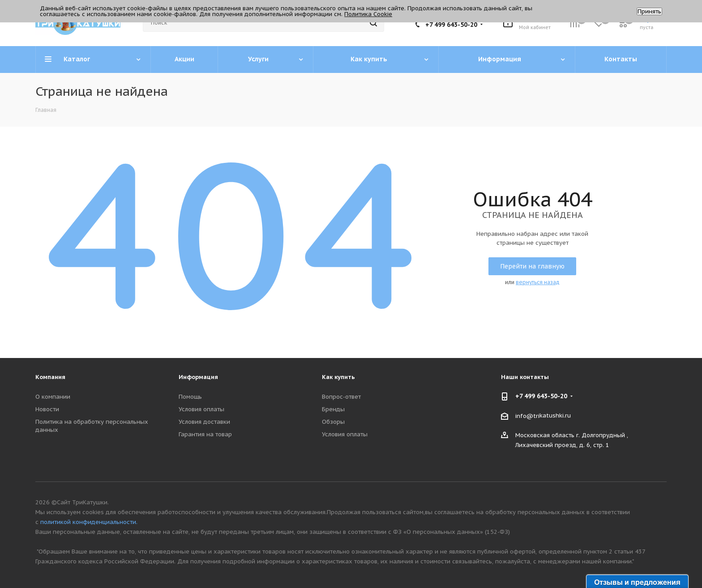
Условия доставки (204, 422)
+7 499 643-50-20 (451, 25)
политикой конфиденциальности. (89, 522)
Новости (47, 409)
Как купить (338, 377)
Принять (649, 11)
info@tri (527, 415)
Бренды (333, 409)
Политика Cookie (368, 14)
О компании (53, 397)
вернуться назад (538, 282)
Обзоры (333, 422)
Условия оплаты (201, 409)
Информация (198, 377)
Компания (50, 377)
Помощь (190, 397)
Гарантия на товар (205, 434)
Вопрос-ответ (341, 397)
